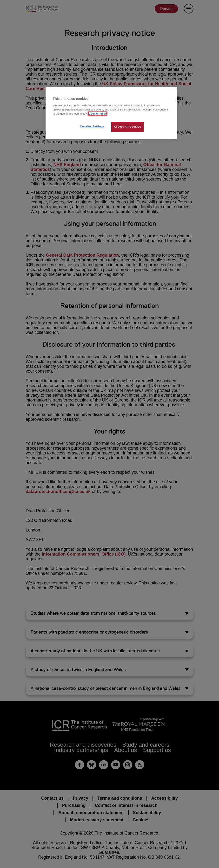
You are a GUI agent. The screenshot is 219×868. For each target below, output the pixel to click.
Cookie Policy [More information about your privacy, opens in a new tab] (98, 114)
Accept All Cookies (128, 127)
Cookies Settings (92, 126)
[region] (111, 113)
